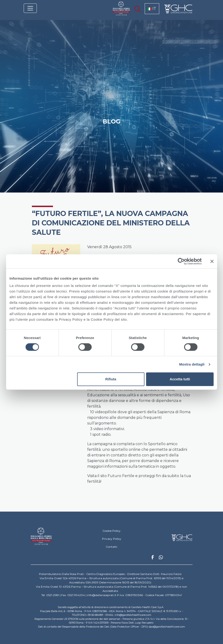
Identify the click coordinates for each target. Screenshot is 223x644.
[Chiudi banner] (212, 261)
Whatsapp (161, 558)
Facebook (153, 559)
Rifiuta (111, 379)
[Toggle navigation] (30, 8)
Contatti (111, 547)
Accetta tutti (180, 379)
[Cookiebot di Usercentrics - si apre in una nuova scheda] (181, 261)
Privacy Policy (112, 539)
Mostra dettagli (192, 364)
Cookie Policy (111, 531)
